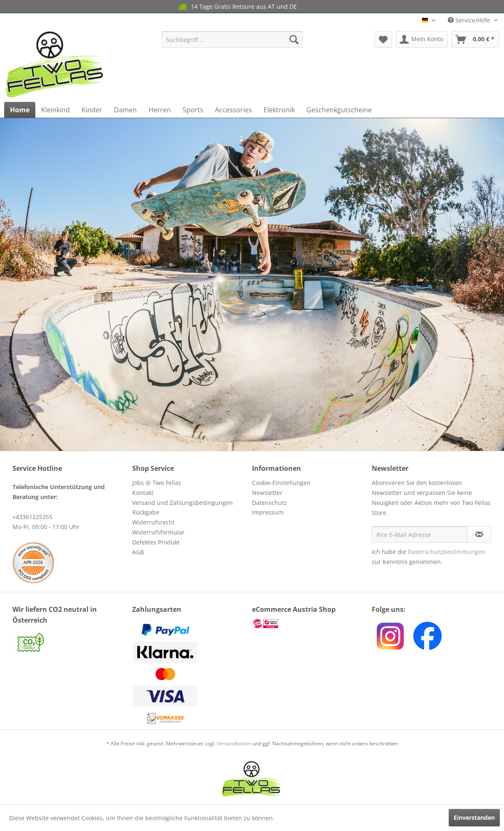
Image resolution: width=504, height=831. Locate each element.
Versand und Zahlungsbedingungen (183, 503)
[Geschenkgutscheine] (339, 110)
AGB (138, 552)
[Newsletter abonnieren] (479, 534)
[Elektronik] (279, 110)
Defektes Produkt (156, 542)
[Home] (20, 110)
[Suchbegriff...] (232, 40)
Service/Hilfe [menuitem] (470, 20)
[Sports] (193, 110)
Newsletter (267, 493)
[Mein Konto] (422, 40)
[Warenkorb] (475, 40)
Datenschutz (269, 503)
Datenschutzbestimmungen (447, 552)
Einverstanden (474, 817)
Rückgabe (146, 512)
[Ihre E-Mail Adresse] (420, 534)
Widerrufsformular (158, 532)
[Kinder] (92, 110)
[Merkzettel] (383, 40)
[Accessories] (233, 110)
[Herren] (160, 110)
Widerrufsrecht (153, 522)
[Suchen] (294, 40)
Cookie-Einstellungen (281, 483)
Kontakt (143, 493)
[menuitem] (232, 40)
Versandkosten (234, 743)
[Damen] (125, 110)
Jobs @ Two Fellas (157, 483)
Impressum (268, 512)
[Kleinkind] (56, 110)
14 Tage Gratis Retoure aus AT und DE (237, 7)
